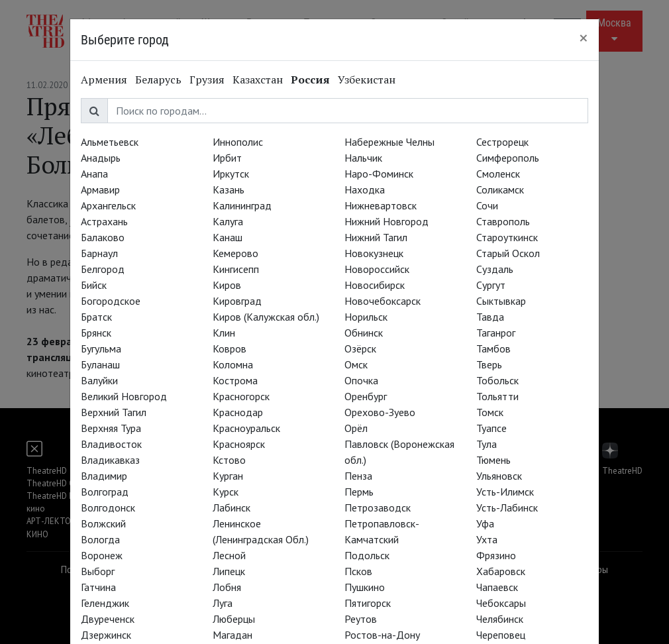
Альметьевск (110, 142)
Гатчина (98, 587)
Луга (223, 603)
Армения (104, 80)
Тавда (490, 317)
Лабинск (232, 508)
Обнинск (364, 333)
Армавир (100, 189)
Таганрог (496, 333)
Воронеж (102, 555)
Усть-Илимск (505, 492)
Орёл (356, 428)
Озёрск (360, 349)
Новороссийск (377, 269)
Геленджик (105, 603)
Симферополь (508, 158)
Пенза (358, 476)
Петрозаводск (378, 508)
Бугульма (101, 349)
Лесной (229, 555)
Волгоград (105, 492)
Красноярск (239, 444)
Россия (310, 80)
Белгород (103, 269)
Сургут (491, 285)
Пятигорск (368, 603)
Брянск (96, 333)
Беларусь (158, 80)
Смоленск (498, 174)
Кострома (235, 380)
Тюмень (493, 460)
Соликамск (500, 189)
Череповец (501, 635)
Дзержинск (106, 635)
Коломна (233, 364)
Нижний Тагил (376, 237)
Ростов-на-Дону (382, 635)
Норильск (366, 317)
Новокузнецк (374, 253)
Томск (490, 412)
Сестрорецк (502, 142)
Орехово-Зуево (380, 412)
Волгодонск (108, 508)
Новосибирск (375, 285)
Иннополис (238, 142)
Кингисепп (236, 269)
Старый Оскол (508, 253)
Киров (227, 285)
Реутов (361, 619)
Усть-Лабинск (507, 508)
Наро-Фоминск (379, 174)
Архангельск (108, 205)
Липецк (229, 571)
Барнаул (99, 253)
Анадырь (101, 158)
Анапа (94, 174)
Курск (226, 492)
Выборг (98, 571)
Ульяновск (499, 476)
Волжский (103, 523)
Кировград (237, 301)
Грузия (207, 80)
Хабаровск (501, 571)
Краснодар (238, 412)
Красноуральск (246, 428)
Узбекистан (367, 80)
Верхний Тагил (114, 412)
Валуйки (99, 380)
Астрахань (104, 221)
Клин (224, 333)
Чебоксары (501, 603)
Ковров (230, 349)
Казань (229, 189)
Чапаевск (497, 587)
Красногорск (241, 396)
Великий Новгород (124, 396)
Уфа (485, 523)
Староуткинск (507, 237)
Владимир (104, 476)
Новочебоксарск (383, 301)
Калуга (228, 221)
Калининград (242, 205)
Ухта (487, 539)
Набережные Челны (389, 142)
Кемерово (235, 253)
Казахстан (258, 80)
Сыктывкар (501, 301)
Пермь (359, 492)
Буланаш (100, 364)
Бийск (94, 285)
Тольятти (497, 396)
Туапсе (491, 428)
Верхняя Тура (111, 428)
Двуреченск (108, 619)
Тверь (489, 364)
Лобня (227, 587)
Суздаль (495, 269)
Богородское (111, 301)
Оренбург (366, 396)
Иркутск (231, 174)
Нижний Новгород (386, 221)
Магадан (232, 635)
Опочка (361, 380)
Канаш (228, 237)
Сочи (487, 205)
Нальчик (363, 158)
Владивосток (111, 444)
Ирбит (227, 158)
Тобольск (497, 380)
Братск (96, 317)
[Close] (584, 38)
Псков (358, 571)
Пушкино (365, 587)
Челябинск (500, 619)
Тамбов (493, 349)
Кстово (229, 460)
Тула (487, 444)
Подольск (367, 555)
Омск (356, 364)
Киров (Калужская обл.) (266, 317)
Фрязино (496, 555)
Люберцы (234, 619)
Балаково (103, 237)
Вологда (100, 539)
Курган (228, 476)
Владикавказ (110, 460)
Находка (365, 189)
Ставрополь (503, 221)
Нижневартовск (381, 205)
